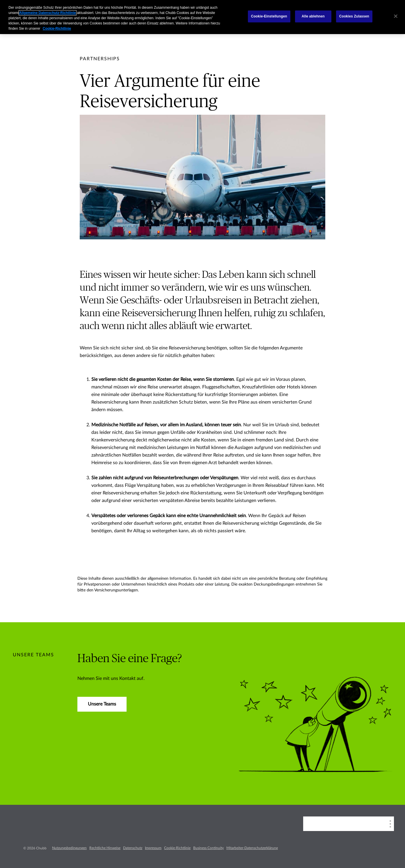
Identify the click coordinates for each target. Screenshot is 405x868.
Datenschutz (133, 848)
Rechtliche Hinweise (105, 848)
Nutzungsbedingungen (69, 848)
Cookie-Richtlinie (177, 848)
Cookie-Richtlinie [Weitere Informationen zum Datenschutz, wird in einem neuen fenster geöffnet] (57, 29)
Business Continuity (208, 848)
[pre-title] (100, 59)
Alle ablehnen (313, 16)
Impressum (153, 848)
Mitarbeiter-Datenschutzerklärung (252, 848)
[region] (202, 17)
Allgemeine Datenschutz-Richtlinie (48, 13)
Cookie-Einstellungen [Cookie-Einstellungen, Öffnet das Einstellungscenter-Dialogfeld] (269, 16)
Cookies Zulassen (354, 16)
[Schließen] (396, 16)
